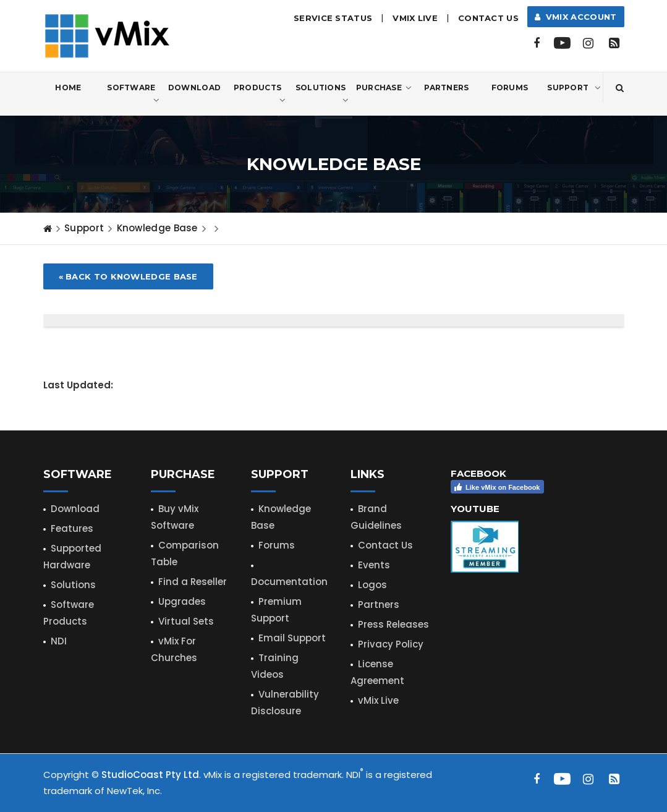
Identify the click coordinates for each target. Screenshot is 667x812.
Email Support (292, 638)
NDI (59, 641)
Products (260, 95)
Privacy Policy (391, 644)
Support (574, 88)
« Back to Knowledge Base (128, 276)
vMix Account (576, 17)
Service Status (333, 18)
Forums (510, 88)
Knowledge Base (157, 228)
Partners (446, 88)
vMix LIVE (415, 18)
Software (133, 95)
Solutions (322, 95)
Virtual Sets (186, 621)
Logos (372, 585)
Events (374, 565)
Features (72, 528)
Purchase (384, 88)
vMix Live (378, 700)
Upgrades (182, 601)
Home (68, 88)
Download (194, 88)
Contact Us (488, 18)
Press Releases (393, 624)
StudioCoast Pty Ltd (150, 775)
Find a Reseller (193, 582)
